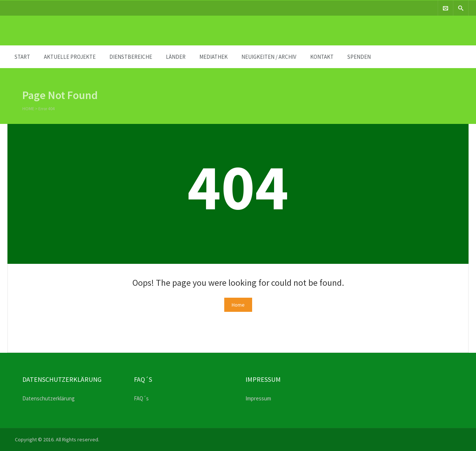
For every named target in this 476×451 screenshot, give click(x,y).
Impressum (258, 398)
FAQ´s (141, 398)
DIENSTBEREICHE (131, 57)
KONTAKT (322, 57)
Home (28, 109)
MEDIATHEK (213, 57)
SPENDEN (359, 57)
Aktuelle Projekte (70, 57)
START (22, 57)
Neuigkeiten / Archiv (269, 57)
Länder (176, 57)
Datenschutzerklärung (49, 398)
